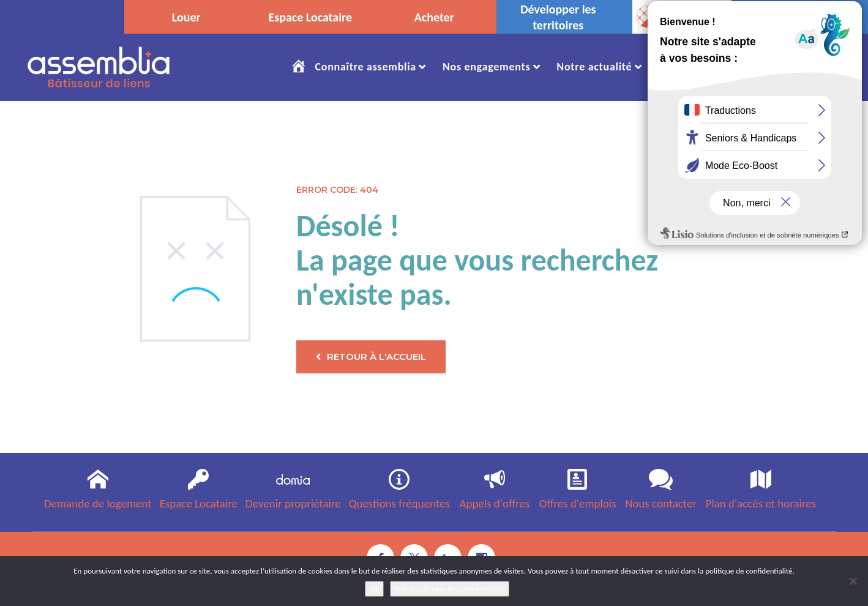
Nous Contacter (799, 67)
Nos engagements (486, 67)
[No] (853, 581)
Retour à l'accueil (371, 357)
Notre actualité (594, 67)
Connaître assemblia (365, 67)
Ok (374, 589)
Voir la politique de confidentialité (450, 589)
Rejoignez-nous (696, 67)
